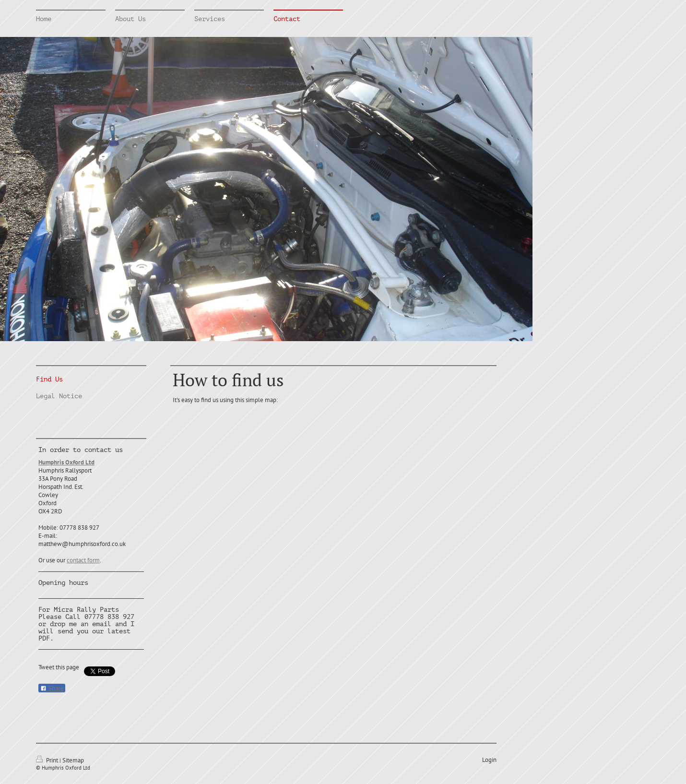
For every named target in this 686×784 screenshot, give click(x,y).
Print (48, 760)
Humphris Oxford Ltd (66, 462)
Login (489, 760)
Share (52, 689)
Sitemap (73, 760)
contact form (83, 560)
